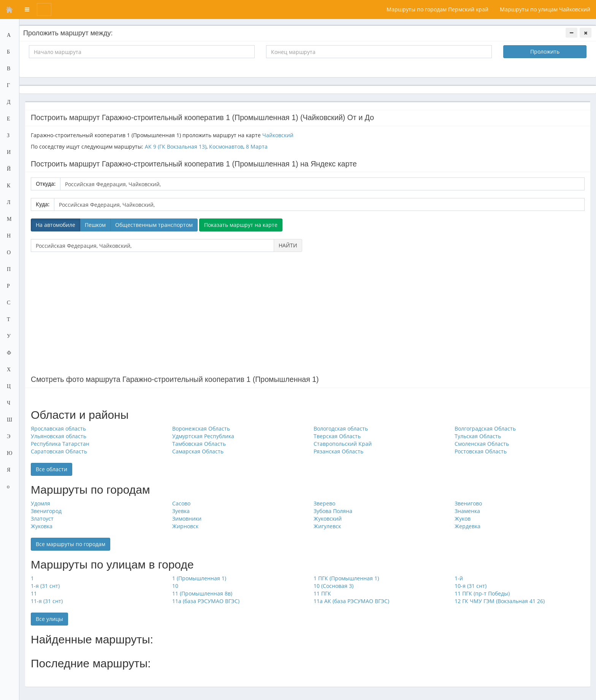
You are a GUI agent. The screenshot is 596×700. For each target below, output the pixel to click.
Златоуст (42, 519)
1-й (459, 578)
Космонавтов (226, 146)
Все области (52, 469)
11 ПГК (322, 593)
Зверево (324, 503)
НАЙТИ (288, 245)
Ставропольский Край (343, 444)
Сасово (181, 503)
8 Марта (257, 146)
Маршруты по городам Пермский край (437, 9)
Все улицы (49, 619)
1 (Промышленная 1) (199, 578)
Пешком (95, 225)
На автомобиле (55, 225)
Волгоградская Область (485, 428)
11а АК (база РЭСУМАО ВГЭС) (351, 601)
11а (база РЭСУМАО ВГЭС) (206, 601)
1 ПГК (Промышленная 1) (346, 578)
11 (34, 593)
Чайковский (278, 135)
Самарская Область (198, 451)
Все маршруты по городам (71, 544)
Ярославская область (58, 428)
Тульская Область (478, 436)
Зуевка (181, 511)
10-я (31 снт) (471, 586)
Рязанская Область (338, 451)
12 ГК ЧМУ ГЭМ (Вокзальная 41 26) (500, 601)
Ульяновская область (59, 436)
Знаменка (467, 511)
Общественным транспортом (154, 225)
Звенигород (46, 511)
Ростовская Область (481, 451)
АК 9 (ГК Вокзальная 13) (176, 146)
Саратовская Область (59, 451)
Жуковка (42, 526)
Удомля (40, 503)
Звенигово (468, 503)
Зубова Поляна (333, 511)
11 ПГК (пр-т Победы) (482, 593)
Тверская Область (337, 436)
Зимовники (187, 519)
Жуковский (328, 519)
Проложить (545, 51)
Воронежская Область (201, 428)
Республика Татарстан (60, 444)
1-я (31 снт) (45, 586)
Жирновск (185, 526)
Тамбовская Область (199, 444)
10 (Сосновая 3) (334, 586)
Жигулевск (327, 526)
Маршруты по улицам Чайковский (545, 9)
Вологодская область (341, 428)
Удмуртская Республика (203, 436)
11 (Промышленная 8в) (202, 593)
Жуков (463, 519)
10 (175, 586)
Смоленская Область (482, 444)
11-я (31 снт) (47, 601)
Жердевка (468, 526)
